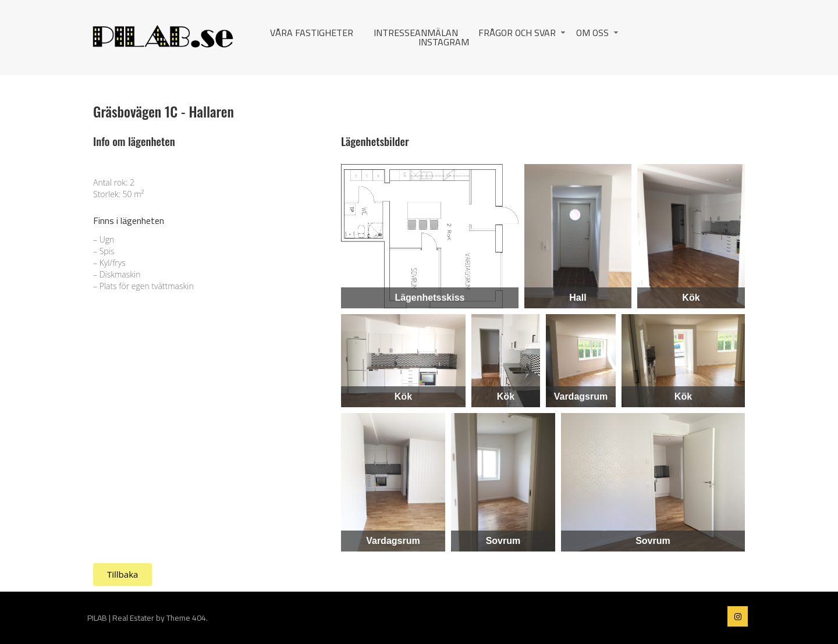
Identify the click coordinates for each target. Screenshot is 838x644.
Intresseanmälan (416, 33)
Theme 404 (186, 618)
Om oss (592, 33)
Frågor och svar (517, 33)
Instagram (444, 42)
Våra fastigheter (312, 33)
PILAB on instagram (738, 616)
